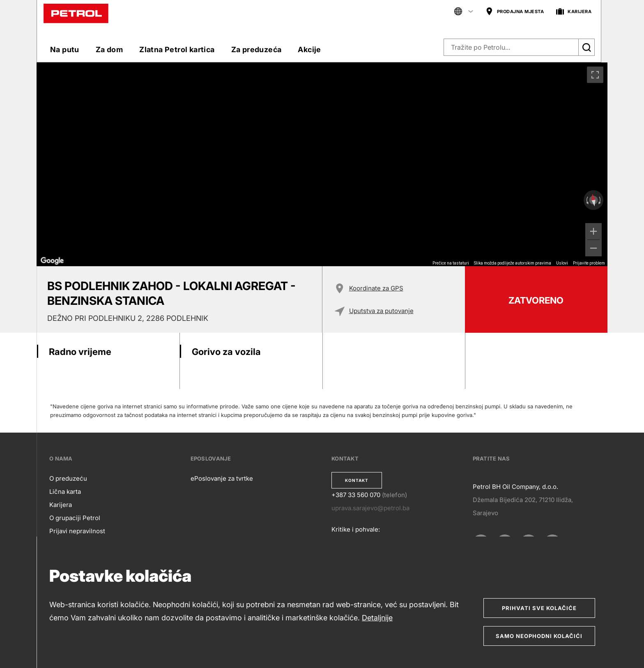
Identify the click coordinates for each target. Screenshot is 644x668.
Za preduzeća (256, 50)
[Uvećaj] (593, 231)
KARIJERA (574, 12)
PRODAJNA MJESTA (515, 12)
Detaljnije (377, 618)
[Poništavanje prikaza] (593, 200)
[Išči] (586, 47)
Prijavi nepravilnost (77, 531)
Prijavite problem (589, 263)
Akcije (309, 50)
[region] (322, 164)
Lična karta (65, 492)
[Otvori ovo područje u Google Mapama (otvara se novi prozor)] (52, 261)
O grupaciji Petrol (75, 518)
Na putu (65, 50)
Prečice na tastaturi (451, 263)
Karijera (61, 505)
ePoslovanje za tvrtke (222, 478)
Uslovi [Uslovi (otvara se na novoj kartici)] (562, 263)
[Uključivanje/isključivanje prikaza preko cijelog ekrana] (595, 75)
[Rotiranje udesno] (600, 200)
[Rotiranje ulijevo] (586, 200)
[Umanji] (593, 248)
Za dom (109, 50)
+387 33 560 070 (356, 495)
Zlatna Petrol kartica (177, 50)
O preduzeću (68, 478)
